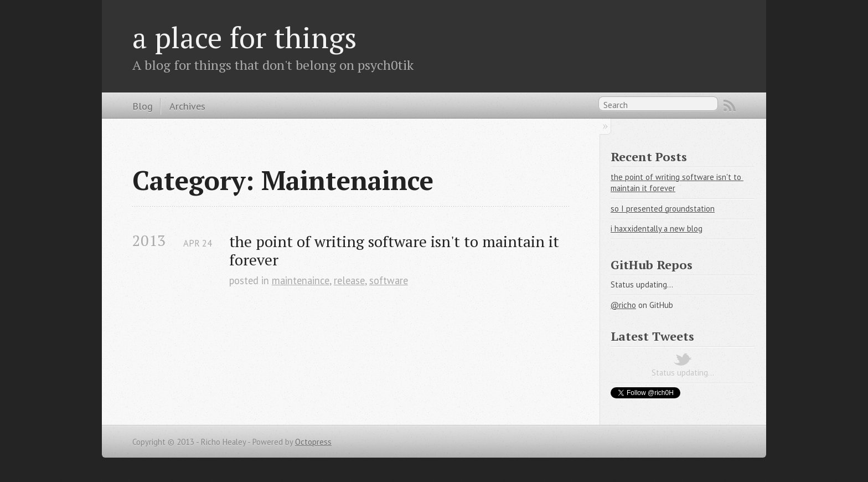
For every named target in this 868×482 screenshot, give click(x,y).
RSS (730, 106)
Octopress (313, 442)
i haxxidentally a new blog (657, 229)
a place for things (245, 37)
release (349, 280)
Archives (187, 106)
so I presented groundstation (663, 209)
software (389, 280)
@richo (623, 305)
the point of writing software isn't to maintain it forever (396, 250)
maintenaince (301, 280)
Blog (143, 106)
